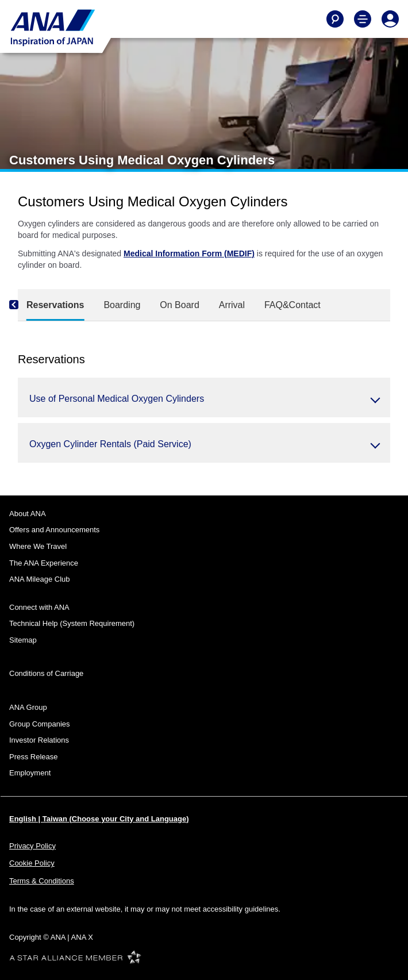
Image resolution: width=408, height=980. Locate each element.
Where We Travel (38, 546)
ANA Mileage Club (40, 579)
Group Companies (40, 724)
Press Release (34, 757)
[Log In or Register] (390, 19)
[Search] (335, 19)
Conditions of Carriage (46, 673)
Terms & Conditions (42, 881)
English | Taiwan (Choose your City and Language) (99, 819)
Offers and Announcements (54, 530)
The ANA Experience (44, 563)
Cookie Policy (32, 863)
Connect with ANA (39, 607)
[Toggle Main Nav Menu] (363, 19)
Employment (30, 773)
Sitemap (23, 640)
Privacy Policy (32, 846)
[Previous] (24, 305)
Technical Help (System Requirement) (72, 623)
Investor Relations (39, 740)
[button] (204, 397)
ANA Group (28, 707)
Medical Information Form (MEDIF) (189, 253)
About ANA (28, 514)
